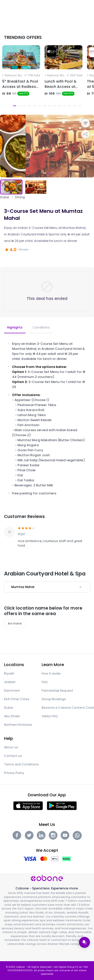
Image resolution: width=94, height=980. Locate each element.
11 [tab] (65, 106)
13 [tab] (75, 106)
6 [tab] (40, 106)
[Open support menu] (84, 942)
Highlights (15, 327)
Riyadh (9, 673)
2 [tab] (20, 106)
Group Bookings (54, 699)
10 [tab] (60, 106)
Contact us (13, 756)
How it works (51, 673)
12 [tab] (70, 106)
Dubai (5, 197)
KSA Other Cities (17, 699)
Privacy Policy (14, 773)
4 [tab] (30, 106)
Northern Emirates (18, 725)
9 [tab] (55, 106)
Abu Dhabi (12, 716)
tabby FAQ (50, 716)
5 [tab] (35, 106)
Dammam (12, 691)
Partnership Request (57, 691)
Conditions (41, 327)
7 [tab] (45, 106)
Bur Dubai (15, 624)
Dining (20, 197)
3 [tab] (25, 106)
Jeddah (10, 682)
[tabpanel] (21, 77)
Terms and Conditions (21, 764)
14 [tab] (80, 106)
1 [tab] (15, 106)
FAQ (45, 682)
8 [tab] (50, 106)
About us (11, 747)
